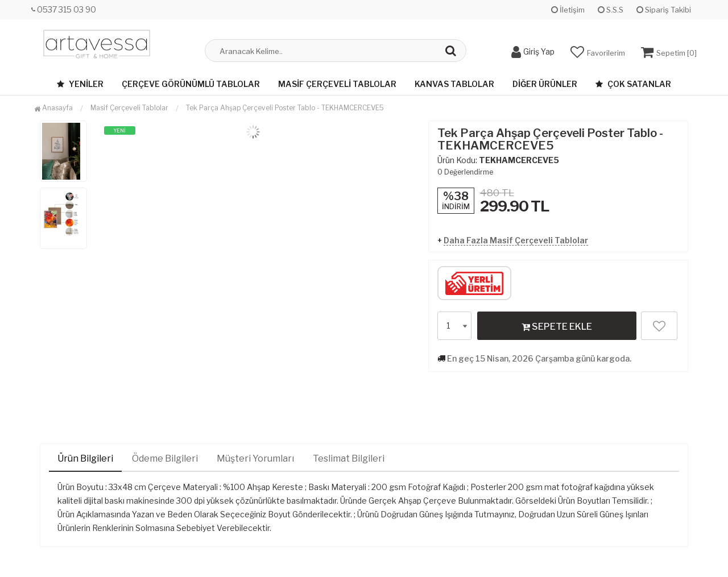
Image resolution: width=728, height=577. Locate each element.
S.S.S (611, 10)
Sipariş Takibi (664, 10)
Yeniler (80, 84)
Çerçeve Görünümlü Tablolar (191, 84)
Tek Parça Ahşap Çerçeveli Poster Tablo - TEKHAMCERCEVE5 (285, 108)
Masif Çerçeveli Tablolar (337, 84)
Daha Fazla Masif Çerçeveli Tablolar (516, 240)
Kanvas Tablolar (454, 84)
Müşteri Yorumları (255, 458)
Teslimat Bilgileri (349, 458)
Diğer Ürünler (545, 84)
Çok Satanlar (633, 84)
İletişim (568, 10)
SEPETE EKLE (557, 326)
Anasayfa (53, 108)
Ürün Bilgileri (85, 458)
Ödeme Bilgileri (165, 458)
